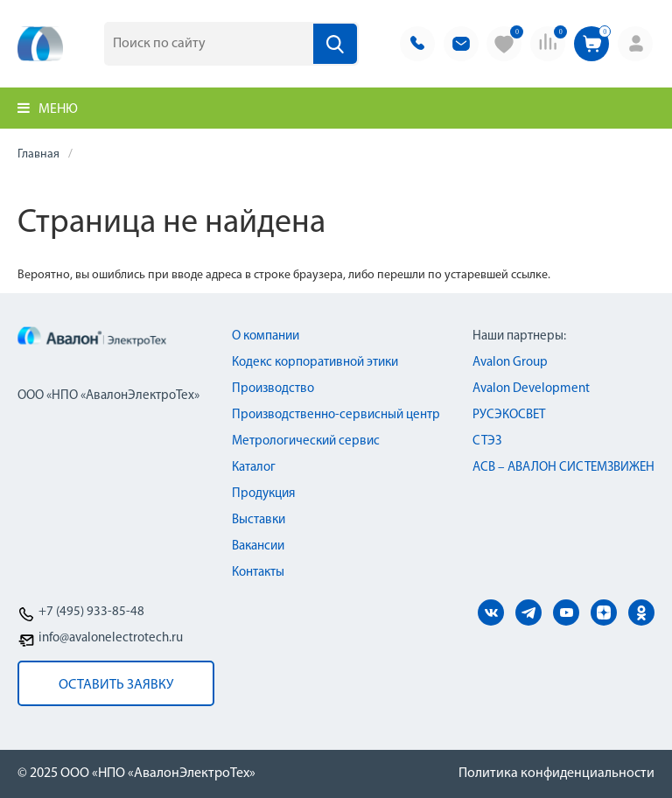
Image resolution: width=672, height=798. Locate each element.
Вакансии (258, 546)
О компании (266, 336)
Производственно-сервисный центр (336, 415)
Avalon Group (510, 363)
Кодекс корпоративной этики (315, 363)
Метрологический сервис (306, 441)
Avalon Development (531, 389)
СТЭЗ (487, 441)
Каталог (254, 468)
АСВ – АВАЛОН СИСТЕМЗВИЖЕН (563, 468)
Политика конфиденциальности (556, 773)
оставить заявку (116, 685)
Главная (38, 154)
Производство (273, 389)
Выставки (259, 520)
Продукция (263, 494)
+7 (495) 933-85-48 (91, 612)
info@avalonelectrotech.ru (111, 638)
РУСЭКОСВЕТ (509, 415)
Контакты (258, 573)
